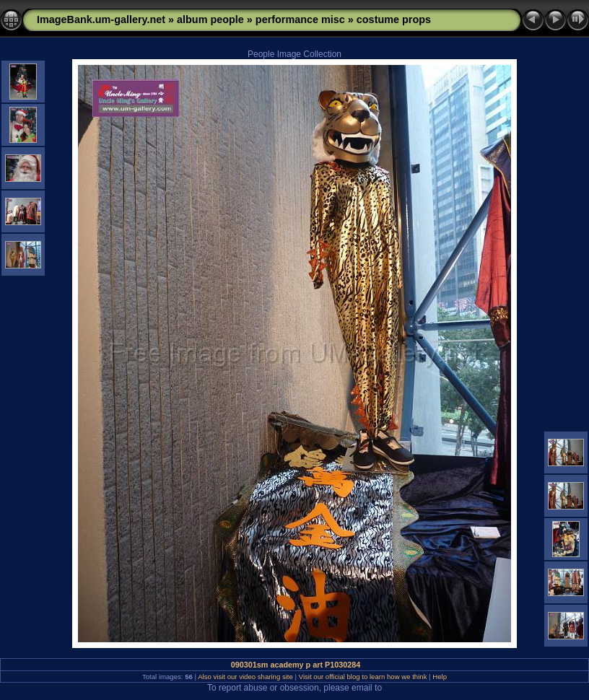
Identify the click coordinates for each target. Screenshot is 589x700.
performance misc (300, 19)
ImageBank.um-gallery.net (101, 19)
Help (440, 677)
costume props (394, 19)
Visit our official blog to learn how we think (363, 677)
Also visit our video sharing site (245, 677)
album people (210, 19)
